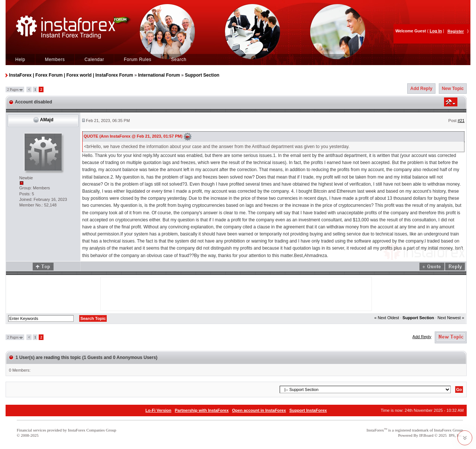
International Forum (159, 75)
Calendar (94, 60)
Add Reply (421, 89)
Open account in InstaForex (259, 410)
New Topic (453, 89)
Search (179, 60)
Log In (436, 31)
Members (55, 60)
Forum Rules (138, 60)
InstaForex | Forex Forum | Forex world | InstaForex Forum (71, 75)
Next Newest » (451, 318)
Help (20, 60)
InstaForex (375, 430)
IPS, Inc (455, 435)
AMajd (47, 120)
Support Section (202, 75)
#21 (461, 121)
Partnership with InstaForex (202, 410)
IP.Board (426, 435)
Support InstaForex (308, 410)
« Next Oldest (387, 318)
